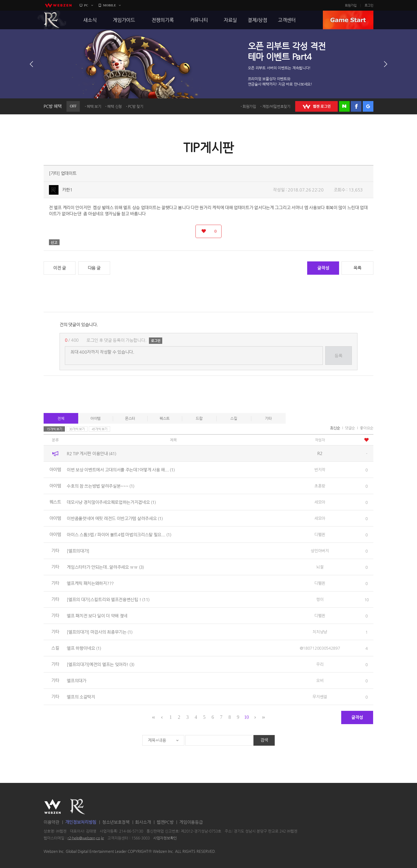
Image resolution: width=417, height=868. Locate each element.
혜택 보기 (94, 106)
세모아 (320, 502)
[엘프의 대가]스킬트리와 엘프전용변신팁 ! (108, 600)
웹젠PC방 (165, 822)
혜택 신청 (114, 106)
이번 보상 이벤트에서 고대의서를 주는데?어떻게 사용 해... (121, 470)
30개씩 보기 (77, 429)
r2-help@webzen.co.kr (86, 838)
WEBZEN (53, 807)
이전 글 (60, 268)
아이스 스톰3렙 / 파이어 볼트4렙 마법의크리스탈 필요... (119, 535)
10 (246, 717)
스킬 (234, 418)
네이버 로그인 (344, 106)
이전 (31, 64)
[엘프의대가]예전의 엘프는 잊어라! (101, 664)
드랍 (199, 418)
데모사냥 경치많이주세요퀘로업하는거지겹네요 (111, 502)
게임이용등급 (191, 822)
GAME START (348, 20)
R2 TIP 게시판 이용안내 (91, 454)
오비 (320, 680)
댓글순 (350, 428)
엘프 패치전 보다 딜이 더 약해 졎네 (97, 616)
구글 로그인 (368, 106)
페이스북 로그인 (356, 106)
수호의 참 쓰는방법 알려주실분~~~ (101, 486)
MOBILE (109, 5)
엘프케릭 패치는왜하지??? (90, 583)
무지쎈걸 (320, 697)
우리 (320, 664)
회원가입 (351, 5)
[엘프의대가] (78, 551)
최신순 (335, 428)
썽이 (320, 599)
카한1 (67, 190)
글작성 (323, 268)
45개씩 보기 (100, 429)
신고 (54, 242)
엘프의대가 (77, 681)
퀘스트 (165, 418)
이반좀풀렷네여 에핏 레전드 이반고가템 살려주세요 (115, 518)
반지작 (320, 470)
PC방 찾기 (136, 106)
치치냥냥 (320, 632)
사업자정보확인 (165, 838)
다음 (386, 64)
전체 (61, 418)
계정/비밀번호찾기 (276, 106)
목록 (357, 268)
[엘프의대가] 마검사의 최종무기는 (100, 632)
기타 (268, 418)
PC (86, 5)
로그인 (369, 5)
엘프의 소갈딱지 (81, 697)
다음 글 (94, 268)
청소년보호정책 (116, 822)
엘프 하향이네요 (84, 648)
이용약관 (51, 822)
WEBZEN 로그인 (316, 106)
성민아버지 (320, 551)
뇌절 (320, 567)
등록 (338, 356)
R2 (52, 20)
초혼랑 (320, 486)
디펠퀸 (320, 534)
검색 (264, 740)
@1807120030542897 (320, 648)
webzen (58, 5)
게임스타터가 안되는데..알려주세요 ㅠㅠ (105, 567)
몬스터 (130, 418)
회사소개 (143, 822)
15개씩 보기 (54, 429)
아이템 (95, 418)
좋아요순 (367, 428)
